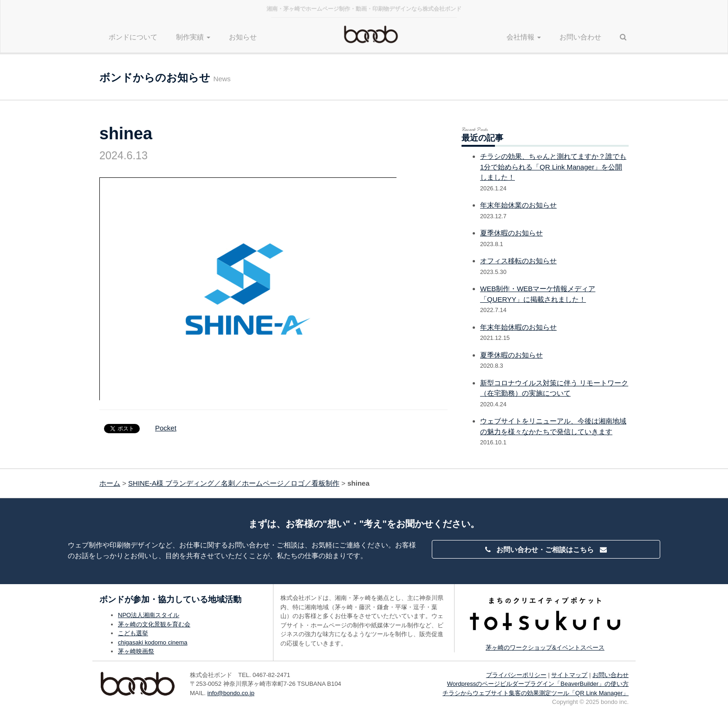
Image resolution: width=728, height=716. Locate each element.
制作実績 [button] (193, 37)
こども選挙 (133, 633)
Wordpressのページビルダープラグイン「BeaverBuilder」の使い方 (538, 684)
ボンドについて (133, 37)
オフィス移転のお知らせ (518, 261)
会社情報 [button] (524, 37)
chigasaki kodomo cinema (153, 642)
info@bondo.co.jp (231, 693)
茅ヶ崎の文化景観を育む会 (154, 624)
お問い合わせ (580, 37)
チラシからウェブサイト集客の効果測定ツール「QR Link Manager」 (536, 693)
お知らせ (243, 37)
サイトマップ (569, 675)
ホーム (110, 483)
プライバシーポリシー (516, 675)
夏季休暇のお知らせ (511, 233)
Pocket (166, 428)
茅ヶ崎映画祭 (136, 651)
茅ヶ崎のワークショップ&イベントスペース (545, 648)
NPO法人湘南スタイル (149, 615)
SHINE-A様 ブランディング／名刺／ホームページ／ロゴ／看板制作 (234, 483)
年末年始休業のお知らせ (518, 205)
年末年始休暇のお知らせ (518, 327)
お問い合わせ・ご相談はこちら (546, 550)
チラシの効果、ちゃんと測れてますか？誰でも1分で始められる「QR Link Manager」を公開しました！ (553, 167)
